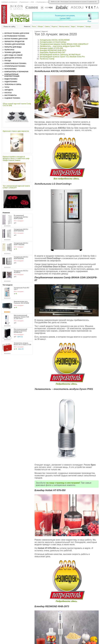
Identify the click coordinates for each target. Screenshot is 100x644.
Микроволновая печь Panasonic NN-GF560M (21, 298)
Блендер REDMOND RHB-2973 (53, 50)
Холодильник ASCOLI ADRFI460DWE (21, 258)
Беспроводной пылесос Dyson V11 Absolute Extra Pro (62, 57)
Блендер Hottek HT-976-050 (51, 48)
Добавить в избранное (10, 2)
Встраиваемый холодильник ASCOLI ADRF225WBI (21, 217)
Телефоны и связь (13, 84)
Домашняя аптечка (13, 58)
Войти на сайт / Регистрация (60, 2)
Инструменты (11, 95)
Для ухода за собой (13, 55)
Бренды (88, 26)
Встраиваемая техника (15, 36)
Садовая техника (12, 98)
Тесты (34, 26)
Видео (73, 26)
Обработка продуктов (14, 41)
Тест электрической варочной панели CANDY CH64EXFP (16, 187)
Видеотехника (11, 79)
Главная (37, 31)
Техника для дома (13, 52)
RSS (32, 2)
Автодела (9, 90)
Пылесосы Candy (47, 59)
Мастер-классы (64, 26)
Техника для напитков (15, 44)
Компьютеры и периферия (16, 72)
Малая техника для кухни (16, 39)
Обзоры (40, 26)
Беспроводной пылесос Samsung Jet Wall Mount (60, 55)
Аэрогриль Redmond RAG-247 (52, 52)
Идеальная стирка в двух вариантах (16, 131)
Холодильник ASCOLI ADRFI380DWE (21, 230)
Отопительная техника (15, 66)
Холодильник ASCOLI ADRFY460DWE (21, 244)
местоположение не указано (78, 2)
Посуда (8, 61)
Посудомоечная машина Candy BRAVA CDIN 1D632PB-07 (64, 44)
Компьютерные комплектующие (12, 75)
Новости (44, 31)
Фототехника (10, 69)
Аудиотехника (11, 82)
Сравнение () (92, 2)
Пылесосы (9, 50)
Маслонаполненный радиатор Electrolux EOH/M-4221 (20, 319)
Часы (7, 87)
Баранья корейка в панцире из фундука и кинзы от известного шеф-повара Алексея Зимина (16, 159)
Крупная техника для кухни (17, 33)
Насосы (8, 93)
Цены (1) (20, 325)
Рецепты (54, 26)
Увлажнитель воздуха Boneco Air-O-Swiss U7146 (22, 329)
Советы (47, 26)
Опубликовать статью (44, 2)
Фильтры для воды (13, 47)
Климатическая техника (15, 63)
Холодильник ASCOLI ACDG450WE (55, 40)
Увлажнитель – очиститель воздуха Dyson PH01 (60, 46)
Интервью (80, 26)
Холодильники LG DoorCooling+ (53, 42)
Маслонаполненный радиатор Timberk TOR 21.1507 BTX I (21, 308)
